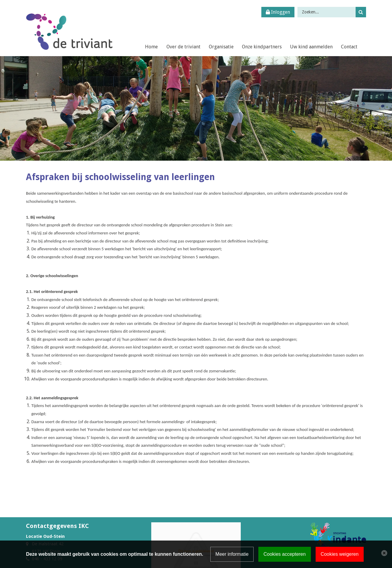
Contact (349, 47)
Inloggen (278, 12)
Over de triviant (183, 47)
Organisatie (221, 47)
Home (151, 47)
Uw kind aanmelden (311, 47)
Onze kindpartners (262, 47)
